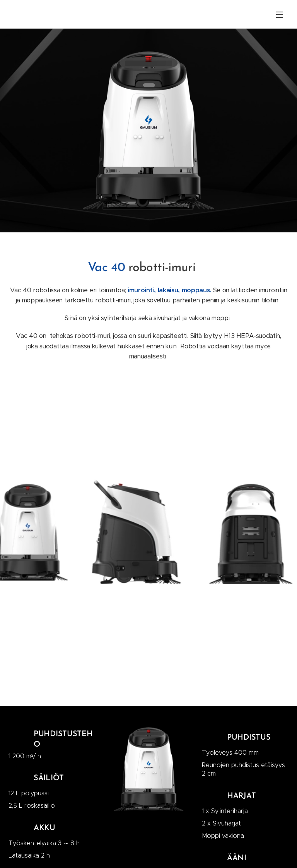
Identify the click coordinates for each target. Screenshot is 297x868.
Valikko (280, 15)
